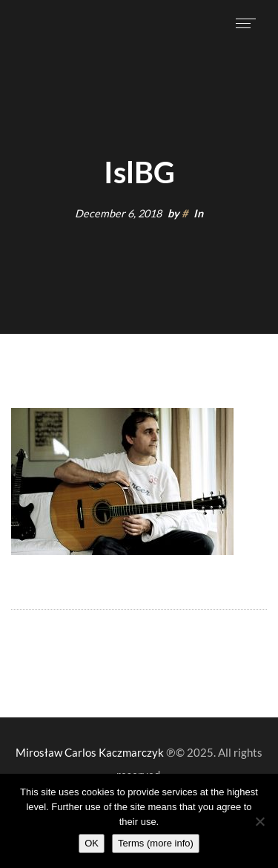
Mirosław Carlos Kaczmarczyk (90, 752)
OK (92, 843)
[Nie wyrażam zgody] (259, 821)
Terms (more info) (156, 843)
